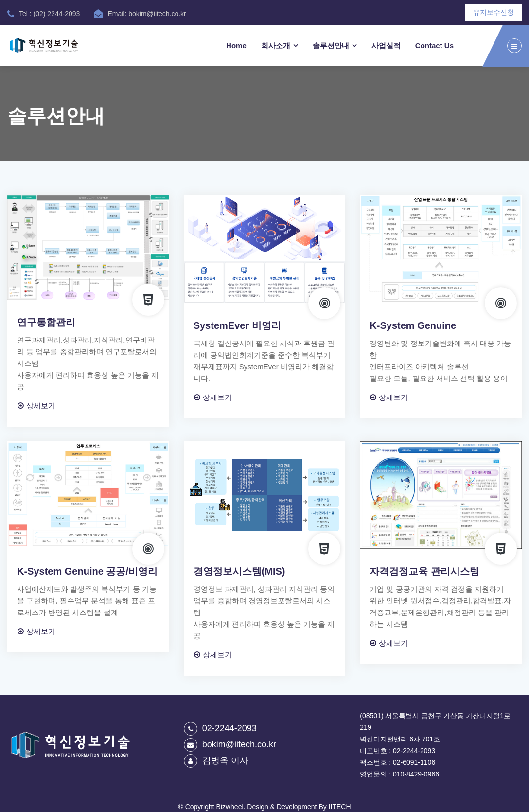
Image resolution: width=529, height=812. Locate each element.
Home (236, 45)
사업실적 (386, 45)
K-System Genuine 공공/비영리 (87, 571)
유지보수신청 (494, 12)
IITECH (340, 807)
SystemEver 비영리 (237, 325)
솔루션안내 (331, 45)
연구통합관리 (46, 322)
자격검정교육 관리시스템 (424, 571)
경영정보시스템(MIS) (239, 571)
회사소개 (276, 45)
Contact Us (434, 45)
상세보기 (36, 406)
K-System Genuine (413, 325)
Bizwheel (230, 807)
